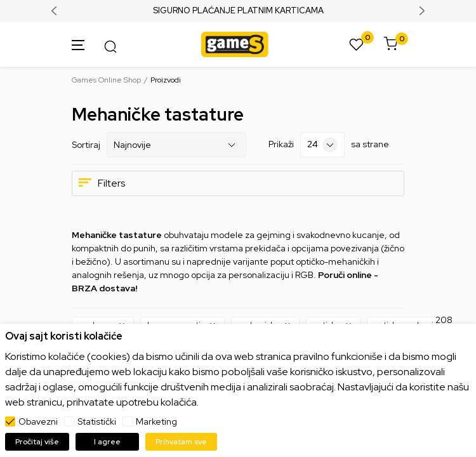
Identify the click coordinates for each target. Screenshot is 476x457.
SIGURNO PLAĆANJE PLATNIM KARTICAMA (238, 11)
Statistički (97, 421)
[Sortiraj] (176, 145)
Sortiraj (86, 145)
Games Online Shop (106, 80)
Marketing (156, 421)
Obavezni (38, 421)
